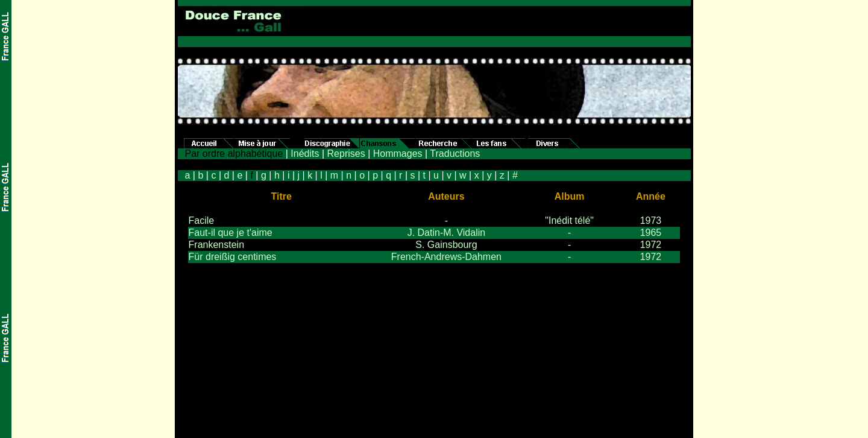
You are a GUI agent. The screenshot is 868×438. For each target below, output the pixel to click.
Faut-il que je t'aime (231, 233)
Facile (202, 221)
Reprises (346, 154)
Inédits (305, 154)
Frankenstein (217, 245)
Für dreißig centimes (233, 257)
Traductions (455, 154)
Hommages (398, 154)
